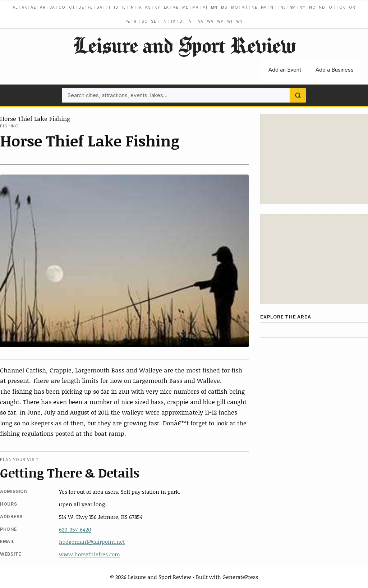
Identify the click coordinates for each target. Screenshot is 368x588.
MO (235, 7)
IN (132, 7)
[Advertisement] (314, 159)
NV (264, 7)
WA (210, 21)
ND (322, 7)
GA (99, 7)
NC (312, 7)
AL (15, 7)
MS (224, 7)
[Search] (298, 95)
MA (195, 7)
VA (201, 21)
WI (230, 21)
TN (164, 21)
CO (62, 7)
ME (176, 7)
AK (24, 7)
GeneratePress (240, 577)
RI (136, 21)
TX (173, 21)
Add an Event (285, 70)
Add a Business (335, 70)
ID (116, 7)
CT (72, 7)
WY (240, 21)
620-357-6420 (75, 529)
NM (293, 7)
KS (148, 7)
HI (108, 7)
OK (342, 7)
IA (140, 7)
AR (43, 7)
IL (124, 7)
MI (205, 7)
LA (167, 7)
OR (352, 7)
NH (273, 7)
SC (145, 21)
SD (154, 21)
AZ (33, 7)
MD (186, 7)
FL (90, 7)
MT (245, 7)
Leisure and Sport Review (184, 45)
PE (128, 21)
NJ (283, 7)
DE (81, 7)
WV (220, 21)
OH (332, 7)
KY (157, 7)
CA (52, 7)
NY (302, 7)
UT (182, 21)
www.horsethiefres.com (89, 554)
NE (254, 7)
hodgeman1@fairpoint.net (92, 542)
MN (214, 7)
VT (192, 21)
